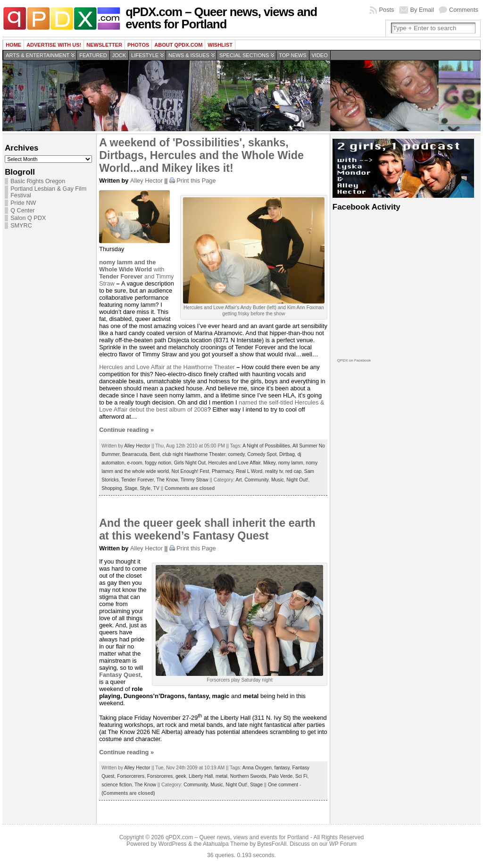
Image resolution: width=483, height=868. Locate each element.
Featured (93, 55)
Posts (386, 10)
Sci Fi (301, 776)
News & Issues (189, 55)
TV (156, 488)
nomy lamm (291, 463)
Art (238, 480)
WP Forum (343, 844)
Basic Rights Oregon (38, 181)
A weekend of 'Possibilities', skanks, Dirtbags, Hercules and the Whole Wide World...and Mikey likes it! (201, 155)
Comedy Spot (262, 454)
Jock (119, 55)
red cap (293, 471)
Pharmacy (222, 471)
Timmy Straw (194, 480)
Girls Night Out (190, 463)
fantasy (282, 768)
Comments (464, 10)
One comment (283, 785)
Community (256, 480)
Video (320, 55)
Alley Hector (146, 181)
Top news (292, 55)
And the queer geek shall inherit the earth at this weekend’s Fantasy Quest (207, 529)
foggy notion (158, 463)
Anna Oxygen (257, 768)
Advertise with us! (54, 45)
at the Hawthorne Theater (201, 367)
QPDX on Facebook (354, 360)
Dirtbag (287, 454)
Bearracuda (135, 454)
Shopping (112, 488)
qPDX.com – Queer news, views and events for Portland (221, 18)
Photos (138, 45)
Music (278, 480)
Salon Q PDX (28, 218)
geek (181, 776)
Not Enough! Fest (191, 471)
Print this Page (196, 181)
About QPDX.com (178, 45)
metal (221, 776)
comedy (236, 454)
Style (146, 488)
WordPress (173, 844)
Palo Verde (281, 776)
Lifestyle (145, 55)
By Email (422, 10)
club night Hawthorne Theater (194, 454)
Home (13, 45)
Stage (131, 488)
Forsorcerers (131, 776)
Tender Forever (137, 480)
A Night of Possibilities (266, 446)
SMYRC (21, 226)
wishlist (220, 45)
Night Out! (297, 480)
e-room (134, 463)
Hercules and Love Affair (133, 367)
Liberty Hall (201, 776)
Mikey (269, 463)
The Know (167, 480)
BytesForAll (272, 844)
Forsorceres (160, 776)
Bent (155, 454)
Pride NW (23, 203)
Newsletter (104, 45)
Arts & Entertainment (37, 55)
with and (132, 269)
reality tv (274, 471)
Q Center (22, 211)
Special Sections (244, 55)
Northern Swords (248, 776)
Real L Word (249, 471)
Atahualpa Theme (225, 844)
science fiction (117, 785)
